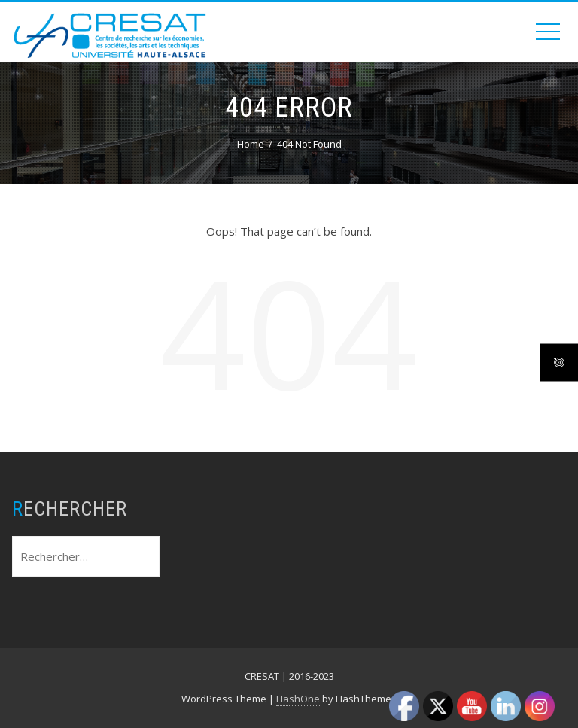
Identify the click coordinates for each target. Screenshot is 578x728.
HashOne (298, 699)
